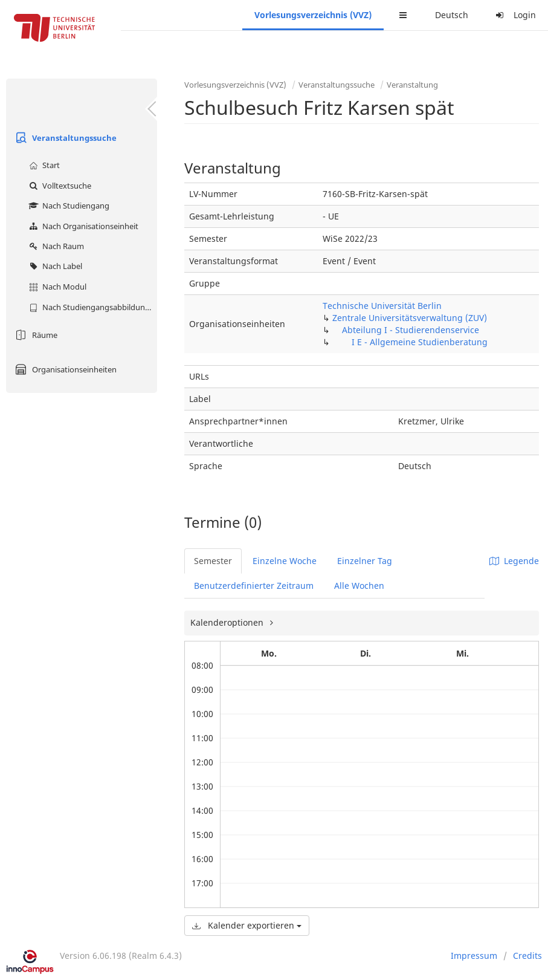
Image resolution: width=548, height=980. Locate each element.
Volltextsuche (59, 186)
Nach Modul (56, 287)
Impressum (474, 956)
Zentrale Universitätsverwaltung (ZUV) (410, 318)
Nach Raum (55, 246)
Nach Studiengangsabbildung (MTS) (92, 307)
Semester (213, 561)
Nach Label (54, 266)
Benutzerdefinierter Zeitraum (254, 586)
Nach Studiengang (68, 206)
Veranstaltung (412, 85)
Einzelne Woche (285, 561)
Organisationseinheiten (64, 369)
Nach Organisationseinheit (82, 226)
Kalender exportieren (247, 925)
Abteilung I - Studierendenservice (411, 330)
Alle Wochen (359, 586)
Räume (35, 335)
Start (43, 165)
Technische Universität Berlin (382, 306)
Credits (527, 956)
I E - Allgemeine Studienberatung (420, 342)
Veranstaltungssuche (64, 138)
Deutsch (452, 15)
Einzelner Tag (365, 561)
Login (514, 15)
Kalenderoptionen (228, 622)
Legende (514, 561)
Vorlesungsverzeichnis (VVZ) (313, 15)
